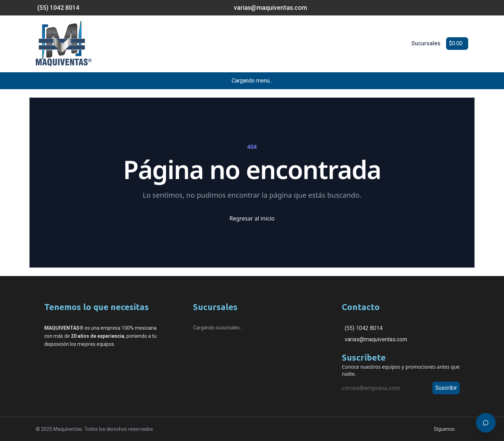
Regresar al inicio (252, 218)
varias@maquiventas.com (376, 339)
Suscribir (446, 388)
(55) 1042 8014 (364, 328)
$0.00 (456, 43)
